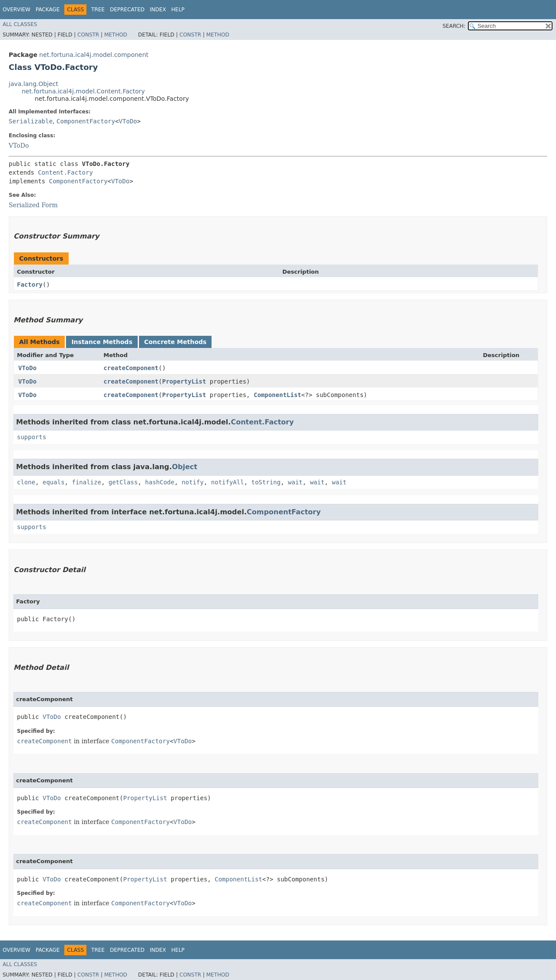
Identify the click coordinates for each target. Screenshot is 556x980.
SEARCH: (454, 26)
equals (54, 482)
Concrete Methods (175, 342)
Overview (17, 10)
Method (116, 35)
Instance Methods (102, 342)
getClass (123, 482)
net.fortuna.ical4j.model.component (94, 55)
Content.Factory (65, 172)
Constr (88, 35)
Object (185, 467)
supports (31, 437)
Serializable (31, 121)
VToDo (128, 121)
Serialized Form (33, 205)
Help (178, 10)
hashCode (160, 482)
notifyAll (228, 482)
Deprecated (127, 10)
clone (26, 482)
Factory (30, 285)
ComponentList (278, 395)
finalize (86, 482)
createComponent (131, 368)
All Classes (20, 24)
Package (48, 10)
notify (193, 482)
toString (266, 482)
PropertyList (184, 381)
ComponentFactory (86, 121)
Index (158, 10)
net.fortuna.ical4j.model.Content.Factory (83, 91)
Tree (98, 10)
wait (295, 482)
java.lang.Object (33, 84)
